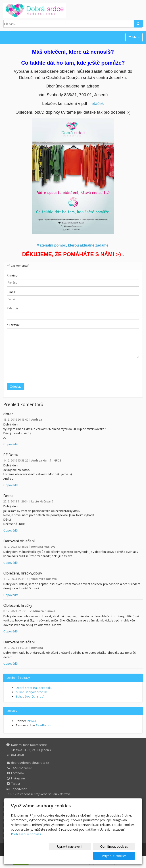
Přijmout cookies (118, 856)
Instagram (18, 778)
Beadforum (43, 725)
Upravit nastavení (45, 856)
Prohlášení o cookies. (26, 844)
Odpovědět (11, 444)
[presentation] (41, 370)
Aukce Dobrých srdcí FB (31, 692)
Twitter (16, 783)
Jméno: (13, 275)
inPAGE (32, 721)
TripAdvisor (19, 789)
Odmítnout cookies (81, 856)
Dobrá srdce (12, 801)
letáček (97, 103)
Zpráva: (13, 325)
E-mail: (11, 292)
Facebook (18, 773)
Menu (134, 37)
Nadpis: (13, 308)
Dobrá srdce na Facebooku (34, 688)
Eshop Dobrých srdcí (30, 696)
